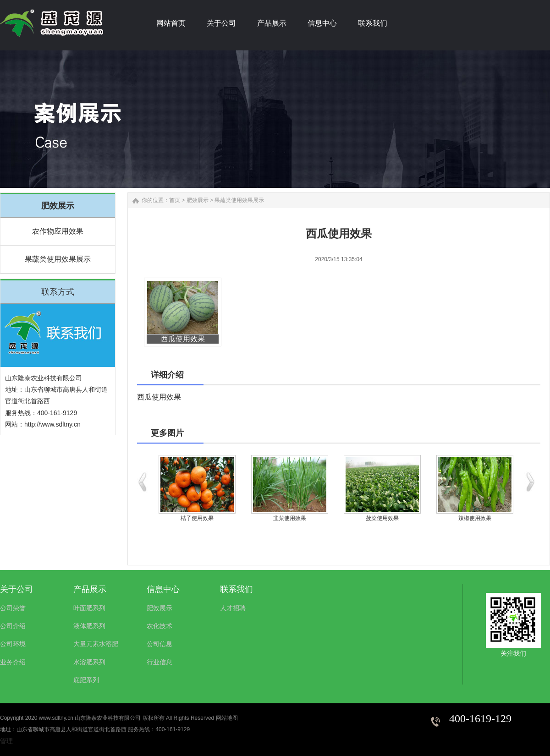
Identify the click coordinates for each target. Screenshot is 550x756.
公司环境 (13, 644)
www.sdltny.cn (56, 718)
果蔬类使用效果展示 (58, 259)
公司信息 (159, 644)
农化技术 (159, 626)
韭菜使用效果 (290, 518)
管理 (6, 741)
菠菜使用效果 (382, 518)
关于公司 (16, 589)
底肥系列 (86, 680)
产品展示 (90, 589)
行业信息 (159, 662)
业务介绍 (13, 662)
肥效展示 (198, 200)
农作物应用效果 (58, 231)
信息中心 (163, 589)
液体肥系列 (89, 626)
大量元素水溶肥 (96, 644)
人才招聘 (233, 608)
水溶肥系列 (89, 662)
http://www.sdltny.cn (52, 424)
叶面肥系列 (89, 608)
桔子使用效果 (197, 518)
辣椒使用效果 (475, 518)
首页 (175, 200)
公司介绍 (13, 626)
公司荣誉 (13, 608)
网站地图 (227, 718)
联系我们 (236, 589)
